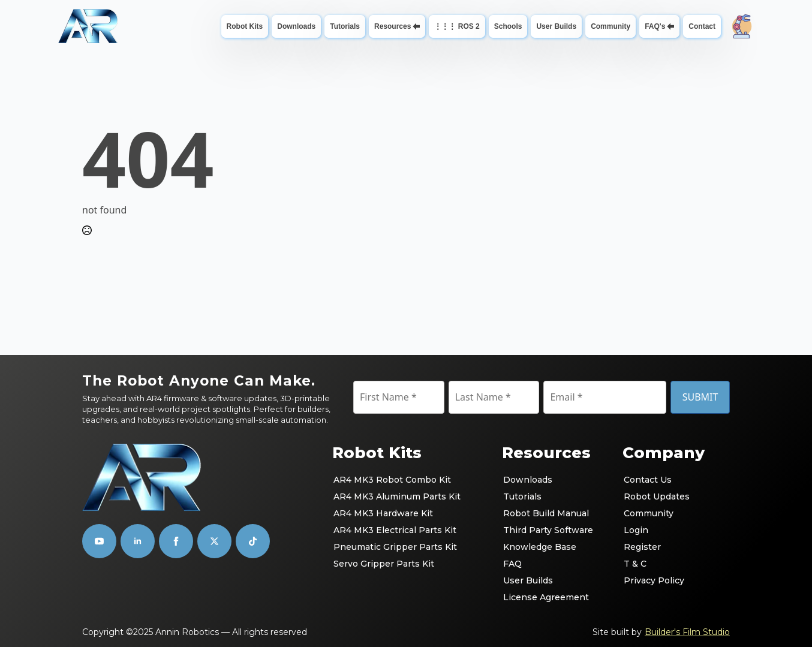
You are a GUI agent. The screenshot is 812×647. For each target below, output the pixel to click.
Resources (393, 26)
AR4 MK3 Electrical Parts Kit (395, 530)
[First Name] (399, 397)
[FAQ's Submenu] (672, 26)
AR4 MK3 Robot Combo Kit (392, 480)
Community (610, 26)
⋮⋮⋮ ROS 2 (457, 26)
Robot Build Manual (546, 513)
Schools (508, 26)
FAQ (512, 564)
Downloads (296, 26)
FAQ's (655, 26)
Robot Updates (657, 496)
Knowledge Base (540, 547)
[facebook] (176, 541)
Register (642, 547)
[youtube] (99, 541)
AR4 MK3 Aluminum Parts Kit (397, 496)
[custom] (214, 541)
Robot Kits (245, 26)
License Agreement (546, 597)
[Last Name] (494, 397)
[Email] (605, 397)
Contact (702, 26)
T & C (635, 564)
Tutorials (345, 26)
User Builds (556, 26)
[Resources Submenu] (418, 26)
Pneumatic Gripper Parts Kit (395, 547)
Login (636, 530)
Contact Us (648, 480)
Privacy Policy (654, 580)
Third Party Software (548, 530)
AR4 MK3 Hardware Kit (383, 513)
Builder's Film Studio (687, 632)
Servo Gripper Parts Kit (384, 564)
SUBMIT (700, 397)
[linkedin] (138, 541)
